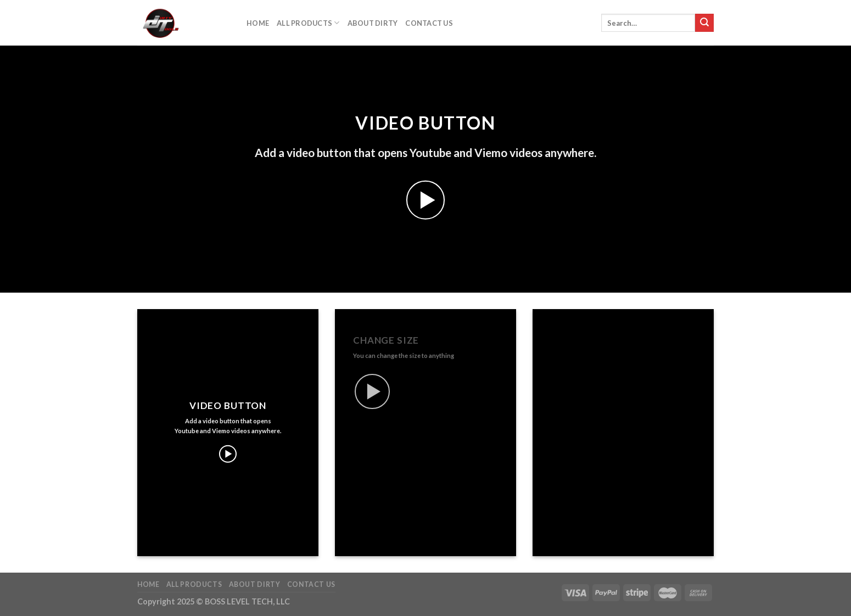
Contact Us (429, 23)
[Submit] (704, 23)
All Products (308, 23)
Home (258, 23)
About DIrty (373, 23)
